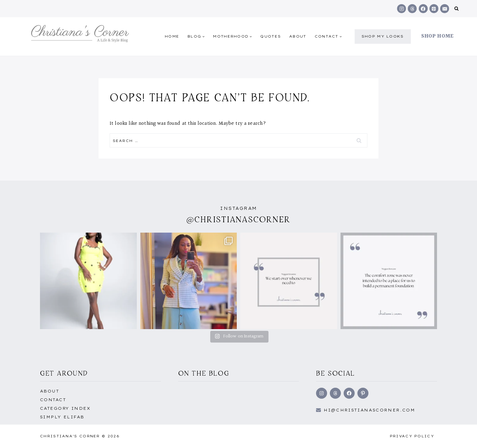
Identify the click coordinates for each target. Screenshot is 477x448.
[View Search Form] (456, 9)
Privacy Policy (412, 436)
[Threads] (412, 9)
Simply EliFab (62, 417)
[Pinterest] (434, 9)
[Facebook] (423, 9)
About (298, 36)
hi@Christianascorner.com (369, 410)
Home (172, 36)
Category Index (65, 408)
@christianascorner (238, 219)
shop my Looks (383, 36)
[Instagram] (402, 9)
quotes (271, 36)
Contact (53, 400)
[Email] (445, 9)
